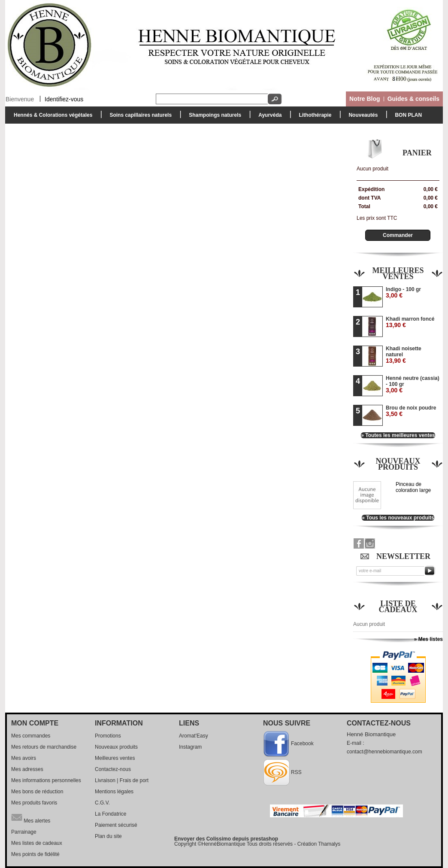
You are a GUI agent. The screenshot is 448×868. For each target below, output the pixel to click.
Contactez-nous (113, 769)
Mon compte (35, 723)
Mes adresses (27, 769)
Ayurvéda (268, 117)
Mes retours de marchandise (44, 747)
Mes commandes (31, 736)
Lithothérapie (313, 117)
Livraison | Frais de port (122, 780)
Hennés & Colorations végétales (51, 117)
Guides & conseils (413, 99)
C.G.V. (102, 803)
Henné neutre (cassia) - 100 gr (413, 384)
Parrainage (24, 832)
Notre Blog (365, 99)
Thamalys (329, 844)
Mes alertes (31, 817)
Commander (398, 235)
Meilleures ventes (398, 273)
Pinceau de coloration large (413, 487)
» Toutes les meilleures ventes (398, 435)
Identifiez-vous (64, 99)
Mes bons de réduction (37, 792)
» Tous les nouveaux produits (398, 518)
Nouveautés (363, 115)
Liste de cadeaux (398, 607)
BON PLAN (408, 115)
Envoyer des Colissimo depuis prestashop (226, 839)
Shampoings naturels (213, 117)
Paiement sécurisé (116, 825)
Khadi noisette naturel (404, 355)
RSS (296, 772)
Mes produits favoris (34, 803)
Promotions (108, 736)
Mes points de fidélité (35, 854)
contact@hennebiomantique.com (384, 752)
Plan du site (108, 836)
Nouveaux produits (398, 464)
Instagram (190, 747)
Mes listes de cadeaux (37, 843)
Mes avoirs (24, 758)
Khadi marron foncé (410, 322)
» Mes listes (428, 639)
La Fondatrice (110, 814)
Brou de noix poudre (411, 411)
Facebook (302, 744)
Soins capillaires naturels (138, 117)
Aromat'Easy (194, 736)
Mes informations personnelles (46, 780)
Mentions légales (114, 792)
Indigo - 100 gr (403, 293)
